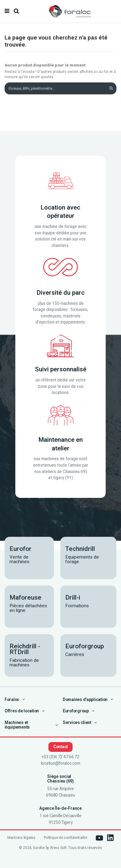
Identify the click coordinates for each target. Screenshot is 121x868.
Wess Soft (58, 848)
